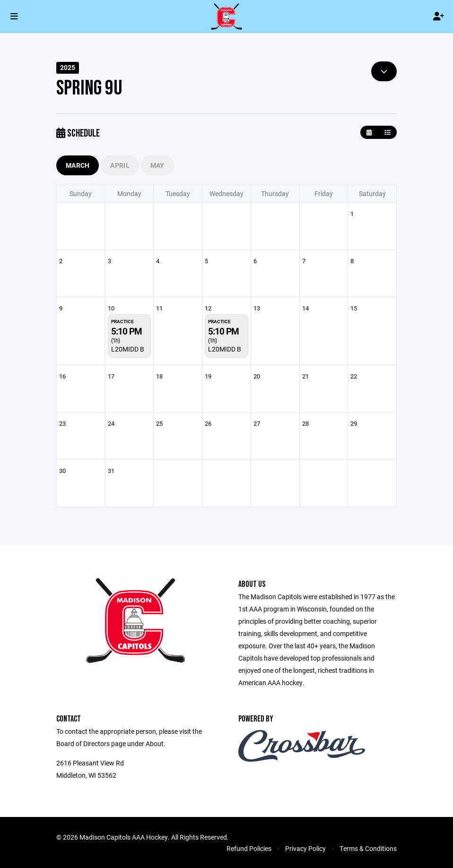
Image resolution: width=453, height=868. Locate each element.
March (78, 165)
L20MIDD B (128, 349)
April (120, 165)
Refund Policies (249, 848)
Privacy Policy (305, 848)
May (157, 165)
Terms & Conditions (368, 848)
